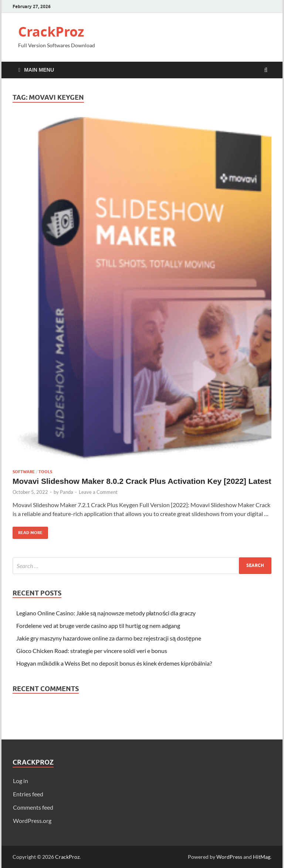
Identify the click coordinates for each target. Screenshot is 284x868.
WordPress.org (32, 821)
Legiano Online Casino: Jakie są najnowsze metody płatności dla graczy (106, 613)
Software (24, 472)
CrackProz (51, 32)
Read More (28, 531)
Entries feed (28, 794)
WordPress (229, 857)
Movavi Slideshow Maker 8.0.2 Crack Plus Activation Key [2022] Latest (142, 481)
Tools (45, 472)
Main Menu (39, 70)
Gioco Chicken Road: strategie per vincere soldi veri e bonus (92, 651)
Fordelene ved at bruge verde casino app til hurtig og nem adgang (98, 626)
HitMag (262, 857)
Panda (67, 492)
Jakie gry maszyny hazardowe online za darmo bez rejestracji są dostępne (109, 638)
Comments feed (33, 807)
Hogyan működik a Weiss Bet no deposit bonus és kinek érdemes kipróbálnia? (114, 663)
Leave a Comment (98, 492)
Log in (21, 781)
